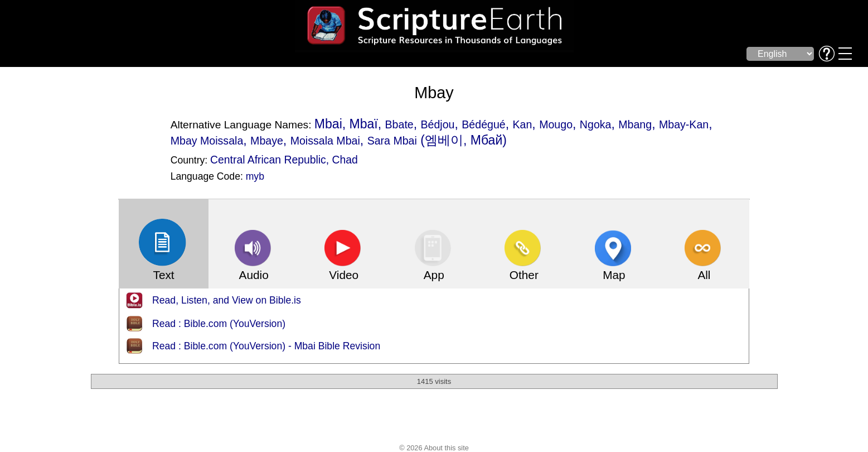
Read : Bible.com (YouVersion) (219, 324)
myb (255, 176)
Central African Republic (268, 160)
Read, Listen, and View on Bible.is (227, 300)
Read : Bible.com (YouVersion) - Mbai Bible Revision (266, 346)
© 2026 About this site (434, 448)
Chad (345, 160)
